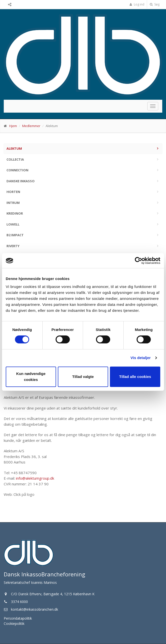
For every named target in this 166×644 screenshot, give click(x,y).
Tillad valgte (83, 377)
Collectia (15, 159)
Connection (17, 170)
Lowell (13, 224)
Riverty (13, 246)
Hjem (13, 126)
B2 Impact (15, 235)
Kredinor (15, 213)
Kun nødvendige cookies (31, 377)
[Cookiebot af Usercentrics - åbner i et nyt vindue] (138, 261)
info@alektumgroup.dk (35, 478)
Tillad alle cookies (135, 377)
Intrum (13, 203)
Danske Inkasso (21, 181)
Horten (13, 192)
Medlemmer (31, 126)
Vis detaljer (141, 358)
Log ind (137, 4)
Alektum (14, 148)
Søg (155, 4)
